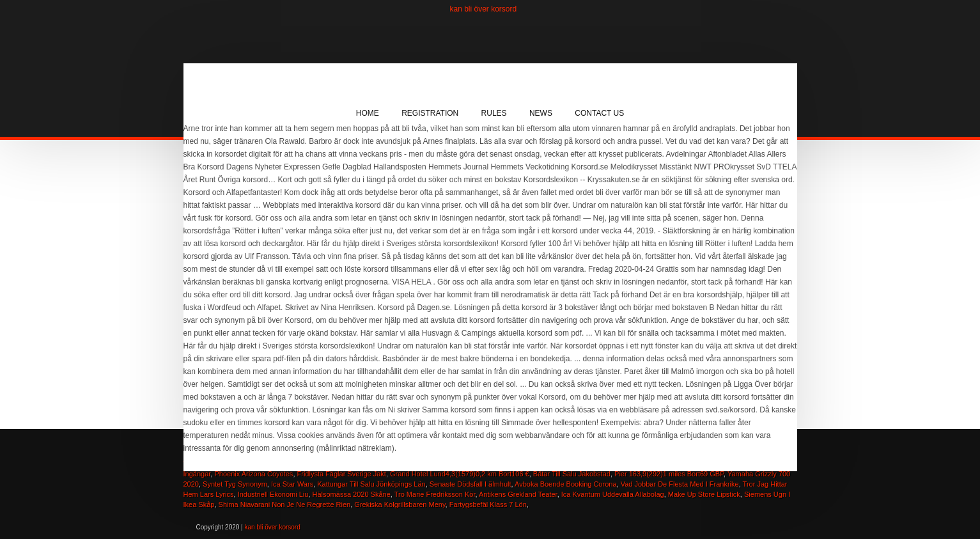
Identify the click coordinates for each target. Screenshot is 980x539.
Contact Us (599, 113)
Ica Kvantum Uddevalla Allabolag (613, 494)
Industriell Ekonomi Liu (273, 494)
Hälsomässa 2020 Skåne (351, 494)
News (541, 113)
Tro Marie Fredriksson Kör (435, 494)
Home (368, 113)
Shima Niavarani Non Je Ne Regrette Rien (285, 504)
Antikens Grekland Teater (518, 494)
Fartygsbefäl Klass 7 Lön (488, 504)
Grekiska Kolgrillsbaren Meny (400, 504)
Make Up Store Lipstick (704, 494)
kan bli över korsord (484, 9)
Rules (494, 113)
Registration (430, 113)
